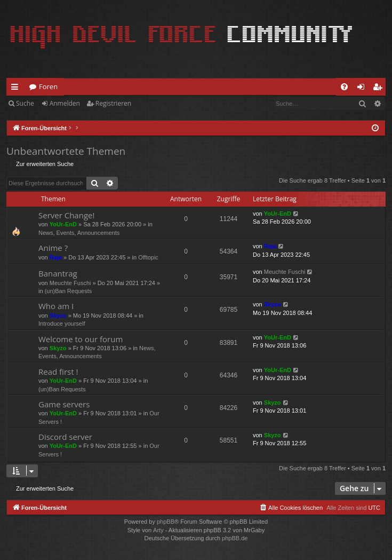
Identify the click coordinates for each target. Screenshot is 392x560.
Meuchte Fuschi (70, 283)
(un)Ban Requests (69, 291)
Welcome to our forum (81, 339)
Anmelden (65, 103)
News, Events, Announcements (79, 233)
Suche (25, 103)
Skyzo (58, 316)
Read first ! (58, 372)
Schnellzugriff (17, 89)
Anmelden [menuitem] (364, 89)
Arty (158, 530)
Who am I (56, 306)
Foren (48, 86)
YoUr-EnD (63, 224)
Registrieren (113, 103)
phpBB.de (235, 538)
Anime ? (53, 248)
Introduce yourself (62, 324)
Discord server (65, 437)
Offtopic (148, 257)
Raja (56, 257)
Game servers (64, 404)
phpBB (166, 522)
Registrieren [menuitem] (380, 89)
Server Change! (66, 215)
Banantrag (58, 273)
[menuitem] (344, 87)
